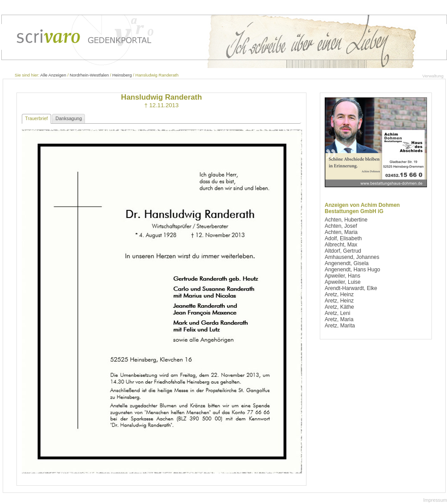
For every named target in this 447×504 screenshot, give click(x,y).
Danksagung (69, 118)
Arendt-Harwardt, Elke (351, 288)
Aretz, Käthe (339, 307)
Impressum (435, 500)
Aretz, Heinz (339, 294)
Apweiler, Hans (342, 276)
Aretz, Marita (340, 326)
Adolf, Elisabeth (343, 238)
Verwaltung (433, 76)
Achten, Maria (341, 232)
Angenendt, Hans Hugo (352, 270)
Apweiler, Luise (343, 282)
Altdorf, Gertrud (343, 251)
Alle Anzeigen (53, 75)
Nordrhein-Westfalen (89, 75)
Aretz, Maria (339, 319)
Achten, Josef (341, 226)
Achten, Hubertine (346, 220)
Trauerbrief (36, 118)
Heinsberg (122, 75)
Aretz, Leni (337, 313)
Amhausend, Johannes (352, 257)
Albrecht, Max (341, 245)
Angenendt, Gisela (347, 263)
